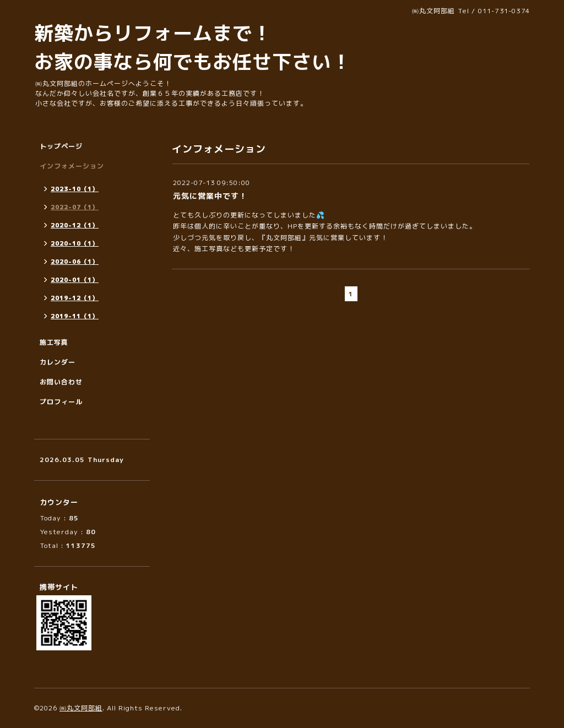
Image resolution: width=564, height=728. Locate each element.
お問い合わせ (61, 382)
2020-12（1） (75, 225)
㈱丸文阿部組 (81, 708)
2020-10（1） (75, 243)
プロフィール (61, 402)
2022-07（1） (75, 207)
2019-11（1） (75, 316)
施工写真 (54, 342)
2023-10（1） (75, 189)
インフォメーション (72, 166)
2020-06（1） (75, 262)
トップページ (61, 146)
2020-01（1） (75, 280)
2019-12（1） (75, 298)
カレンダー (58, 362)
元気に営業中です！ (210, 196)
